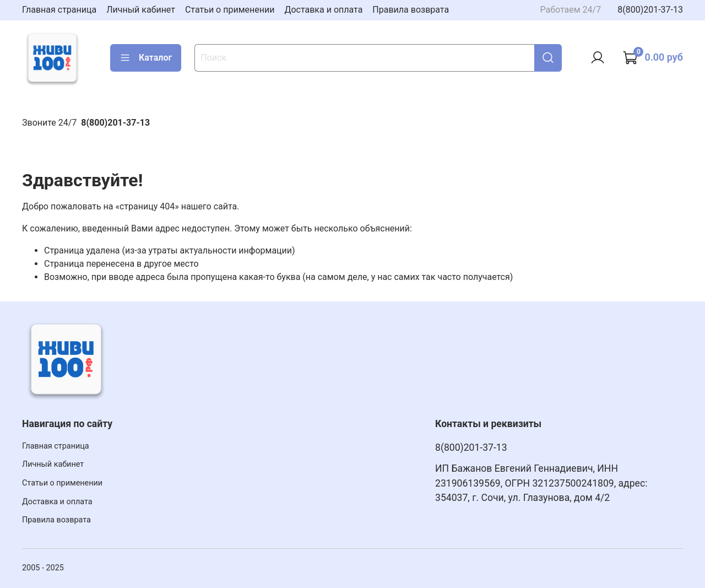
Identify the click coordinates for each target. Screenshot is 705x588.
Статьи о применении (230, 10)
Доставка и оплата (323, 10)
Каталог (146, 58)
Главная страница (59, 10)
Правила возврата (411, 10)
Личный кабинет (141, 10)
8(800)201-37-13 (650, 10)
